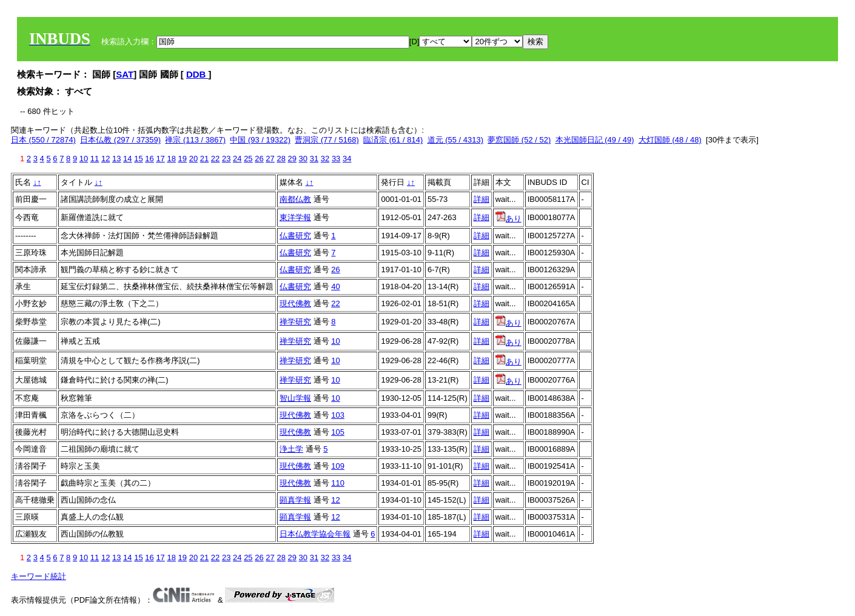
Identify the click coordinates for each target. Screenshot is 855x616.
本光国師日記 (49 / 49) (595, 140)
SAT (125, 74)
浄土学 (291, 449)
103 (338, 415)
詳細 (481, 199)
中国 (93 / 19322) (260, 140)
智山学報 (295, 398)
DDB (197, 74)
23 (226, 159)
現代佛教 (295, 303)
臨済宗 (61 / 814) (393, 140)
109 (338, 466)
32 (325, 159)
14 (127, 159)
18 (171, 159)
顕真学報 (295, 500)
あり (508, 219)
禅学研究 (295, 322)
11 (95, 159)
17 (160, 159)
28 (281, 159)
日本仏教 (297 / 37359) (120, 140)
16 (149, 159)
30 (303, 159)
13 (116, 159)
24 (237, 159)
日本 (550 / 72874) (43, 140)
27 (270, 159)
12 (106, 159)
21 (204, 159)
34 (347, 159)
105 (338, 432)
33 (336, 159)
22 (215, 159)
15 (138, 159)
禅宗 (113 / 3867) (195, 140)
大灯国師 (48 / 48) (670, 140)
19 (183, 159)
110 (338, 483)
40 (335, 286)
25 (248, 159)
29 (292, 159)
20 (193, 159)
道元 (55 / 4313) (456, 140)
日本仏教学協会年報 (315, 534)
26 (259, 159)
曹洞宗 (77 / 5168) (327, 140)
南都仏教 (295, 199)
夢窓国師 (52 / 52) (519, 140)
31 (314, 159)
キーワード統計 (39, 576)
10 (84, 159)
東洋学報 (295, 217)
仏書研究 (295, 236)
